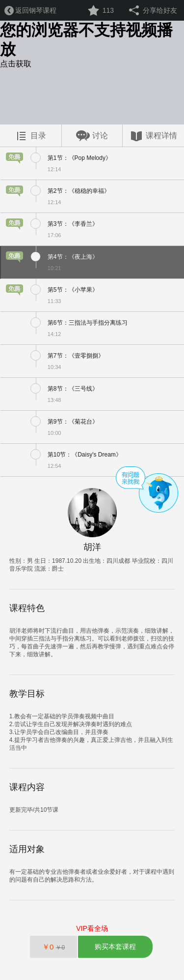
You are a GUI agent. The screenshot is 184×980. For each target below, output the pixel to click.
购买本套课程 (115, 947)
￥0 (53, 947)
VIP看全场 (92, 928)
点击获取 (16, 64)
